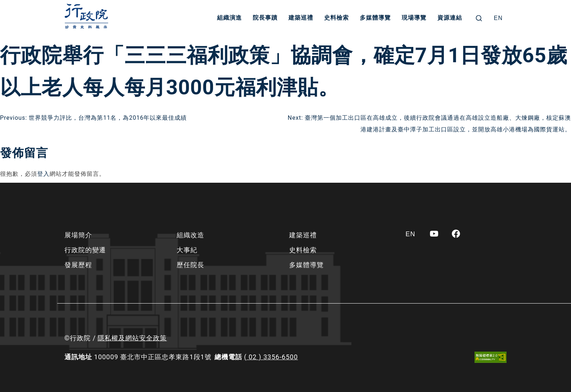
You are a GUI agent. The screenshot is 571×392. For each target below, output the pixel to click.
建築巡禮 (301, 18)
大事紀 (187, 250)
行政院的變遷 (85, 250)
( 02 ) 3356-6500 (271, 357)
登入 (43, 174)
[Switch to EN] (498, 18)
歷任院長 (190, 265)
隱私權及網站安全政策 (132, 338)
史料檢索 (337, 18)
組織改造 (190, 235)
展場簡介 (78, 235)
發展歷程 (78, 265)
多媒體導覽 (376, 18)
